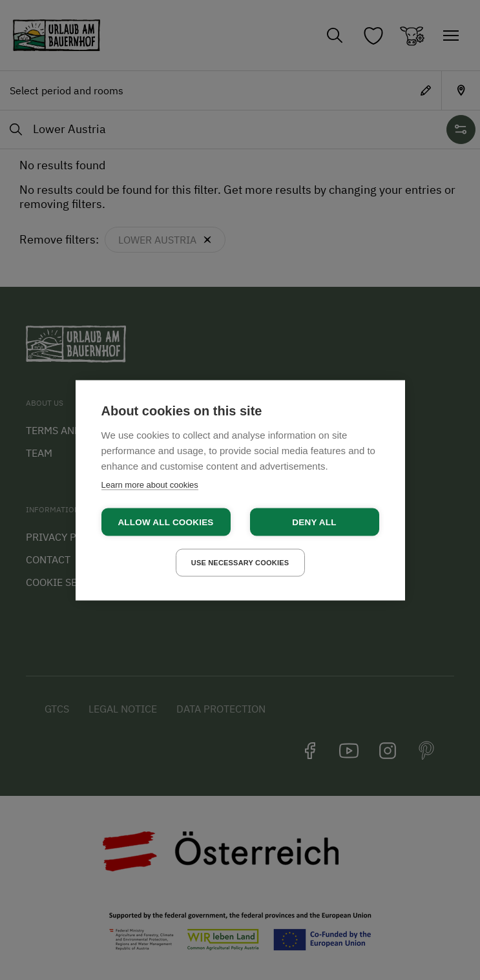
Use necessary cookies (240, 562)
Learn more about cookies (150, 484)
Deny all (314, 522)
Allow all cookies (165, 522)
